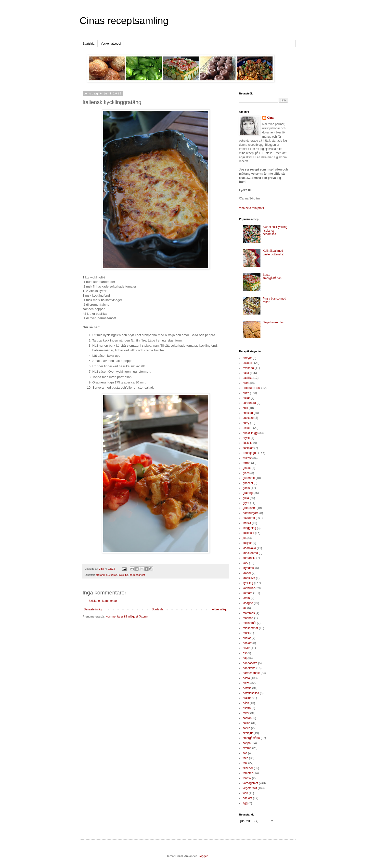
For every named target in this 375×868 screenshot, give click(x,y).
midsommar (251, 628)
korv (246, 563)
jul (244, 538)
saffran (247, 718)
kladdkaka (249, 548)
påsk (246, 703)
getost (247, 468)
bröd (246, 383)
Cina (271, 118)
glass (246, 473)
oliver (246, 648)
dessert (248, 428)
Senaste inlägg (94, 609)
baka (246, 373)
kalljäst (247, 543)
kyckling (123, 575)
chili (245, 408)
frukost (247, 458)
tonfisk (247, 778)
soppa (247, 743)
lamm (246, 598)
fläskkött (248, 448)
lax (245, 608)
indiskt (247, 523)
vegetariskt (250, 788)
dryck (246, 438)
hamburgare (251, 513)
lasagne (248, 603)
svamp (247, 748)
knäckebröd (250, 553)
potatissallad (251, 693)
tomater (248, 773)
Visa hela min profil (252, 208)
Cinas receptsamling (124, 21)
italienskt (249, 533)
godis (246, 488)
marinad (248, 618)
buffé (246, 393)
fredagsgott (250, 453)
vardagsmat (251, 783)
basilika (248, 378)
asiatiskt (248, 363)
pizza (246, 683)
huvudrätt (112, 575)
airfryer (247, 358)
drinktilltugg (250, 433)
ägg (245, 803)
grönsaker (249, 508)
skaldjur (248, 733)
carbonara (249, 403)
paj (245, 658)
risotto (247, 708)
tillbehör (248, 768)
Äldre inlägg (220, 609)
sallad (247, 723)
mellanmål (250, 623)
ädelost (248, 798)
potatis (247, 688)
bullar (246, 398)
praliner (248, 698)
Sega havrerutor (273, 322)
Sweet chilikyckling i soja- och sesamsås (275, 230)
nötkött (247, 643)
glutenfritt (249, 478)
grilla (246, 498)
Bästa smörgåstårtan (272, 276)
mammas (249, 613)
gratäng (100, 575)
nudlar (247, 638)
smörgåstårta (251, 738)
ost (245, 653)
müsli (246, 633)
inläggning (250, 528)
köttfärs (248, 593)
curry (246, 423)
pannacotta (250, 663)
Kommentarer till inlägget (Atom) (127, 617)
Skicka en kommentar (103, 601)
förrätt (247, 463)
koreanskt (249, 558)
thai (245, 763)
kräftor (247, 573)
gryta (246, 503)
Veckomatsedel (111, 44)
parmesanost (137, 575)
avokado (248, 368)
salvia (247, 728)
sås (245, 753)
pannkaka (249, 668)
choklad (248, 413)
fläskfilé (248, 443)
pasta (246, 678)
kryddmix (249, 568)
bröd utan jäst (252, 388)
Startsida (89, 44)
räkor (246, 713)
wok (245, 793)
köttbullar (249, 588)
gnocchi (248, 483)
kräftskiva (249, 578)
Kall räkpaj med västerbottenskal (273, 252)
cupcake (248, 418)
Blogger (203, 856)
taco (246, 758)
